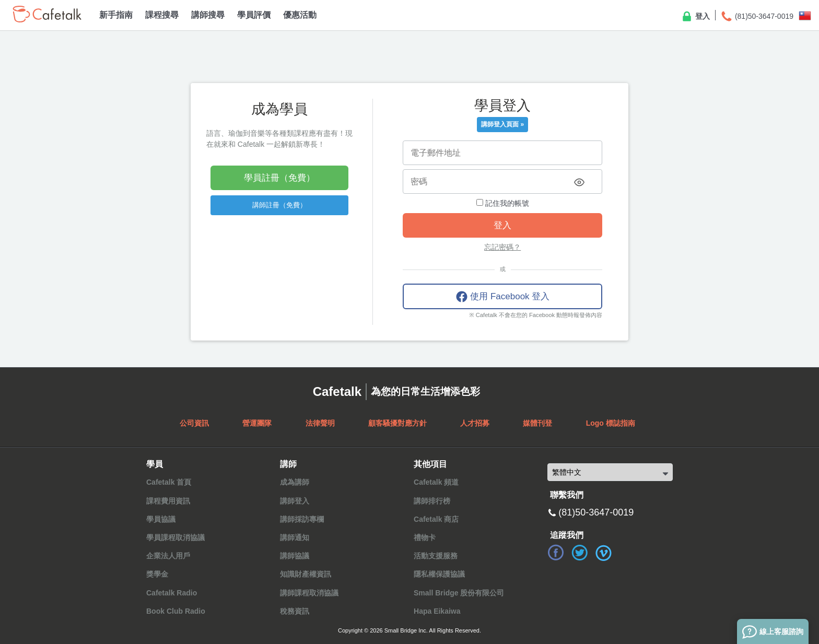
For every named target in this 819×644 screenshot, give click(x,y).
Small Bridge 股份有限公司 (459, 593)
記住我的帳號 (503, 203)
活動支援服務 (436, 556)
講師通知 (295, 537)
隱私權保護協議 (439, 574)
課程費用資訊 (168, 501)
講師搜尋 (208, 15)
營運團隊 (257, 423)
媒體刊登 (537, 423)
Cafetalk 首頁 (169, 482)
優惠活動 (300, 15)
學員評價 (254, 15)
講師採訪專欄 (302, 519)
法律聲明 (320, 423)
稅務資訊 (295, 611)
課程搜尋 (162, 15)
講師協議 (295, 556)
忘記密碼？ (502, 247)
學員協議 (161, 519)
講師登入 (295, 501)
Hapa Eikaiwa (437, 611)
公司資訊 (194, 423)
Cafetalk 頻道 (436, 482)
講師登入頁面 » (502, 124)
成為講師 (295, 482)
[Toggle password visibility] (579, 182)
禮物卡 (425, 537)
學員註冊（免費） (279, 178)
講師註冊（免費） (279, 205)
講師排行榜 (432, 501)
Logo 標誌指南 (611, 423)
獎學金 (157, 574)
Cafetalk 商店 (436, 519)
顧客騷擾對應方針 (397, 423)
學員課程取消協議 (175, 537)
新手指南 (116, 15)
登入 (695, 17)
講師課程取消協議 (309, 593)
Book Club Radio (176, 611)
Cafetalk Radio (172, 593)
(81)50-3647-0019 (757, 17)
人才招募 (475, 423)
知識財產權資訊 (306, 574)
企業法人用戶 (168, 556)
